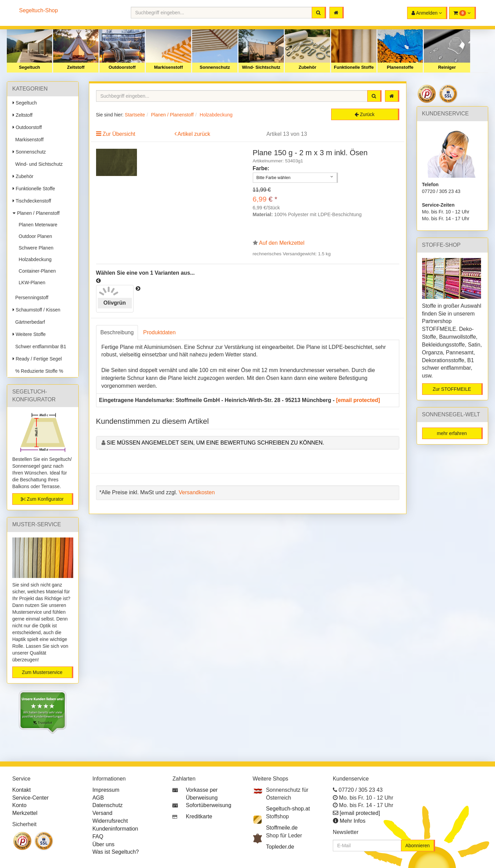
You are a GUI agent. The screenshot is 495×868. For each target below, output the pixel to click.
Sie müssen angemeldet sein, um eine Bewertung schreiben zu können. (215, 443)
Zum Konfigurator (42, 499)
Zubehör (308, 67)
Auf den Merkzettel (282, 243)
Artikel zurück (194, 134)
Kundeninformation (115, 829)
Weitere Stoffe (29, 334)
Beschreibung (117, 332)
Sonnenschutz (215, 67)
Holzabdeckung (34, 259)
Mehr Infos (353, 821)
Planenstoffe (400, 67)
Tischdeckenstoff (32, 201)
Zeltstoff (76, 67)
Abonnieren (418, 846)
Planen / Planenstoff (36, 213)
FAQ (98, 837)
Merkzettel (25, 813)
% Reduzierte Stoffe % (38, 371)
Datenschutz (107, 805)
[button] (462, 13)
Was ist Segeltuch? (115, 852)
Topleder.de (280, 847)
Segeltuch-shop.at (288, 809)
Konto (19, 805)
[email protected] (358, 400)
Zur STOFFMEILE (452, 389)
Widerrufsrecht (110, 821)
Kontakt (21, 790)
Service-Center (30, 798)
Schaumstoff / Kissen (36, 310)
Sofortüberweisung (209, 805)
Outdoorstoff (122, 67)
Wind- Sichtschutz (261, 67)
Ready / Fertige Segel (37, 359)
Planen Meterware (37, 225)
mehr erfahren (452, 433)
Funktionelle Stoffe (354, 67)
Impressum (106, 790)
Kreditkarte (199, 816)
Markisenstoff (168, 67)
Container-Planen (36, 271)
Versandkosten (197, 492)
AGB (98, 798)
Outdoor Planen (34, 236)
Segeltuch (29, 67)
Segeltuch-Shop (38, 10)
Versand (102, 813)
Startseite (135, 115)
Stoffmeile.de (282, 828)
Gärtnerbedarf (29, 322)
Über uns (103, 844)
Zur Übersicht (119, 134)
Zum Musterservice (42, 672)
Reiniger (447, 67)
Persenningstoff (30, 298)
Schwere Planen (35, 248)
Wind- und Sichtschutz (38, 164)
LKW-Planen (31, 283)
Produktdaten (159, 332)
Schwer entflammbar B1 (39, 347)
